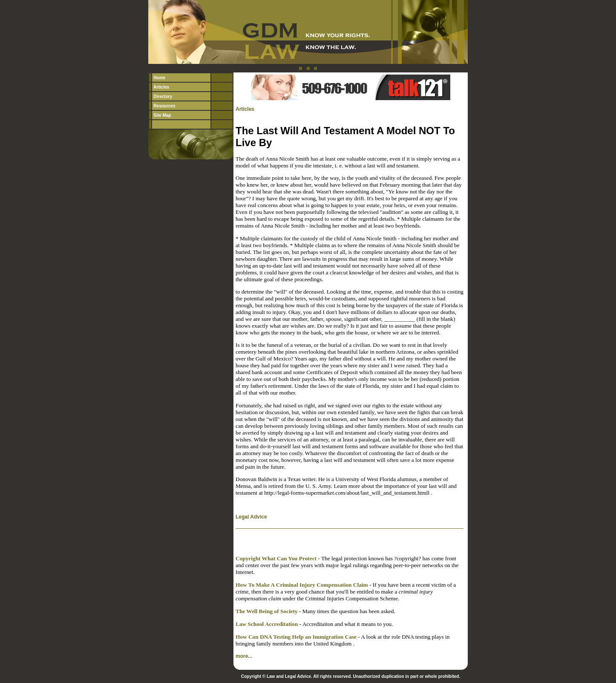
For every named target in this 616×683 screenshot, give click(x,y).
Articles (161, 87)
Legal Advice (251, 517)
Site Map (162, 115)
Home (159, 78)
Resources (164, 106)
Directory (163, 97)
